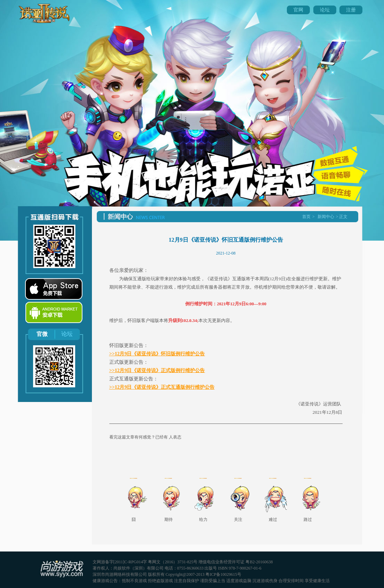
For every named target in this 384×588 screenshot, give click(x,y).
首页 (306, 217)
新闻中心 (326, 217)
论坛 (325, 10)
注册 (351, 10)
